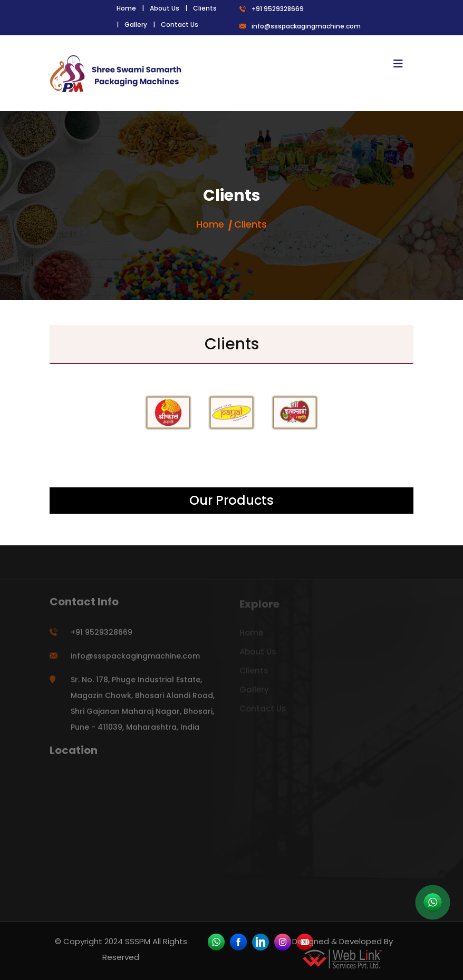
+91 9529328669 (272, 9)
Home (126, 8)
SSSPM (138, 941)
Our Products (231, 500)
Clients (205, 8)
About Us (165, 8)
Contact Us (180, 24)
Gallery (136, 24)
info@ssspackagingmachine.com (300, 26)
